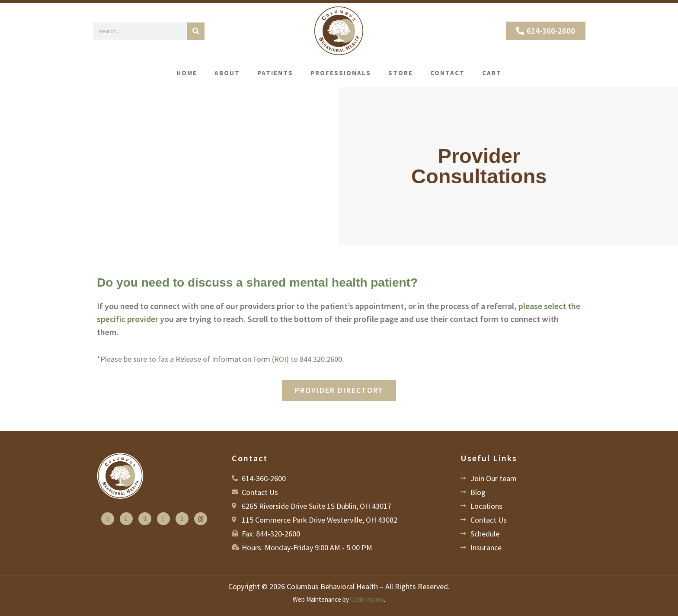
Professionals (341, 73)
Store (401, 73)
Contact (448, 73)
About (227, 73)
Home (187, 73)
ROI (280, 359)
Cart (492, 73)
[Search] (196, 31)
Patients (275, 73)
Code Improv (367, 599)
